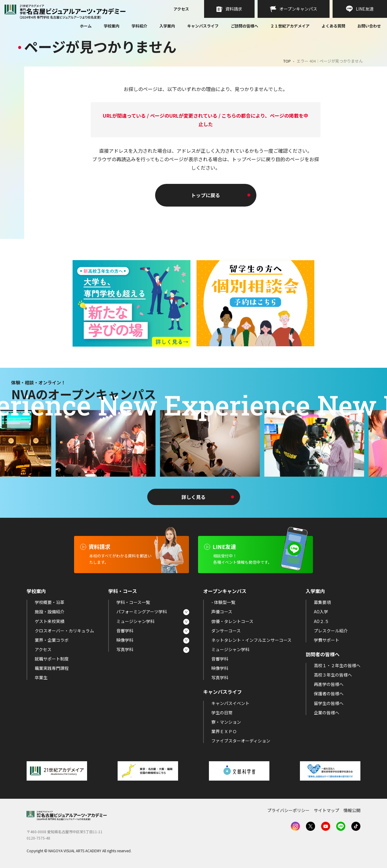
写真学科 (125, 649)
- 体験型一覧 (223, 602)
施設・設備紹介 (50, 612)
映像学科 (125, 640)
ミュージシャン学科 (135, 621)
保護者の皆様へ (329, 693)
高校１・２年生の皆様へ (337, 665)
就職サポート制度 (52, 659)
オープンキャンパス (225, 591)
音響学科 (125, 631)
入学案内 (167, 26)
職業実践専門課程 (52, 668)
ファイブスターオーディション (241, 741)
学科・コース (123, 591)
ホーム (86, 26)
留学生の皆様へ (329, 703)
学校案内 (112, 26)
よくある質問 (333, 26)
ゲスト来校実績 (50, 621)
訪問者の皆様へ (323, 654)
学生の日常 (222, 713)
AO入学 (321, 612)
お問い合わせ (369, 26)
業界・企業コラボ (52, 640)
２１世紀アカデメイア (290, 26)
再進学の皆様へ (329, 684)
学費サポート (327, 640)
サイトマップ (327, 810)
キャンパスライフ (203, 26)
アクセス (181, 9)
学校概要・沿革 (50, 602)
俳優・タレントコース (232, 621)
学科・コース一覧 (133, 602)
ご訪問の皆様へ (244, 26)
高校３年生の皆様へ (333, 675)
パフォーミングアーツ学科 (142, 612)
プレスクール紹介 (331, 631)
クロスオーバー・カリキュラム (64, 631)
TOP (287, 61)
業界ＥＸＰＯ (224, 731)
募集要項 (322, 602)
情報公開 (352, 810)
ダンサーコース (226, 631)
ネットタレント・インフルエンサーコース (251, 640)
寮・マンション (226, 722)
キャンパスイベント (230, 703)
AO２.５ (321, 621)
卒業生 (41, 677)
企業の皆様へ (327, 713)
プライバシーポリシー (288, 810)
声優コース (222, 612)
